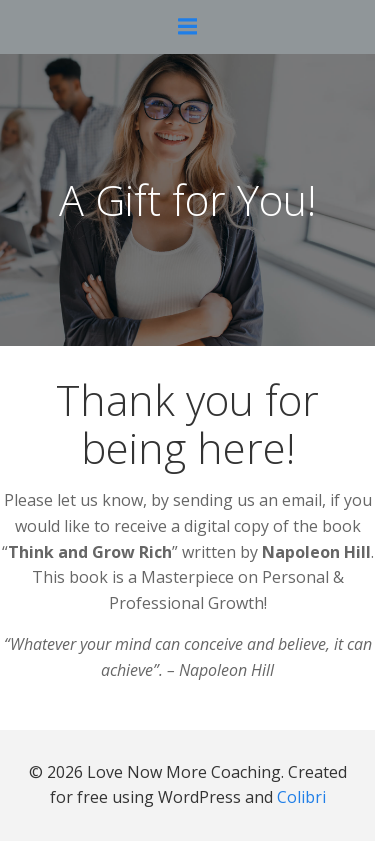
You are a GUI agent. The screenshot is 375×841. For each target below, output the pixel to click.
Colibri (301, 797)
